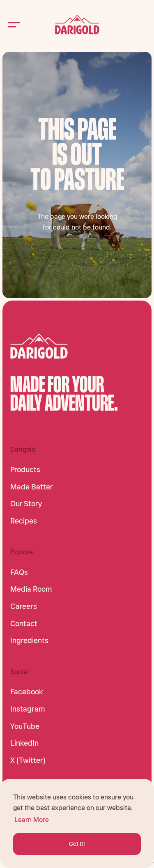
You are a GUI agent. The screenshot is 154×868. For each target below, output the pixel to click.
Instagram (28, 709)
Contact (24, 624)
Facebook (26, 692)
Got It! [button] (77, 844)
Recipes (24, 521)
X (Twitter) (28, 760)
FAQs (19, 572)
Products (25, 470)
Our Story (26, 504)
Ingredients (29, 641)
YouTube (25, 726)
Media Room (31, 589)
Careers (24, 606)
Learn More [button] (32, 820)
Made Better (32, 487)
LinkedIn (24, 743)
